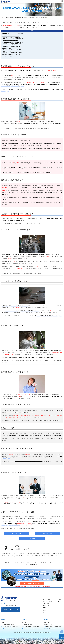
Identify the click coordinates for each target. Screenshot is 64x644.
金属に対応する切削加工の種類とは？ (12, 44)
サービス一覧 (46, 609)
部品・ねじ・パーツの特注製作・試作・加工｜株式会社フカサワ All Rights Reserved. (34, 632)
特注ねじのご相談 (48, 533)
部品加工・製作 (46, 603)
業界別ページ (46, 611)
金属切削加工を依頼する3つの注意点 (11, 36)
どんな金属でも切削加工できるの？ (12, 45)
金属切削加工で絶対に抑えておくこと (11, 55)
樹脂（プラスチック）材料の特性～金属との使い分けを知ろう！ (29, 461)
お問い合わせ (32, 539)
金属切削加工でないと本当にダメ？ (10, 48)
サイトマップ (61, 602)
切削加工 (25, 273)
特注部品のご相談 (16, 533)
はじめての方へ (46, 598)
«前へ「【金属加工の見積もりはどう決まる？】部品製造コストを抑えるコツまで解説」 (19, 563)
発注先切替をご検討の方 (48, 602)
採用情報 (60, 600)
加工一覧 (45, 613)
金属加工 (45, 607)
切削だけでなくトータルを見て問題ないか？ (14, 39)
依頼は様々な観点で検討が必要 (11, 40)
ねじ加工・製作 (46, 605)
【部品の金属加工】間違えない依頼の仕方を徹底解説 (33, 203)
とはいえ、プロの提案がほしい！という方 (12, 57)
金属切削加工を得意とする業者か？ (12, 37)
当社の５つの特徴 (46, 600)
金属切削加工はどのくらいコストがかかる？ (12, 34)
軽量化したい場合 (7, 51)
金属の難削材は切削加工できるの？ (12, 46)
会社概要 (60, 598)
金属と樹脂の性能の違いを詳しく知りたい (13, 53)
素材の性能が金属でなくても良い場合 (12, 50)
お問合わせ (62, 638)
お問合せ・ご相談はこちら (10, 609)
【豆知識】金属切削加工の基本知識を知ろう (12, 42)
